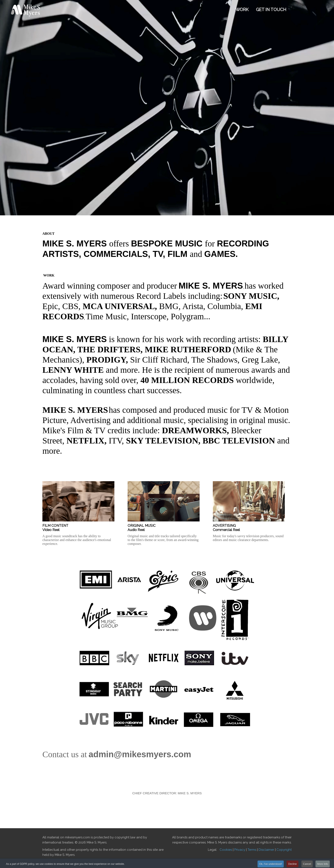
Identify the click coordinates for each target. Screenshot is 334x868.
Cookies (226, 850)
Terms (252, 850)
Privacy (240, 850)
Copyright (284, 850)
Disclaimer (266, 850)
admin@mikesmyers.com (140, 754)
